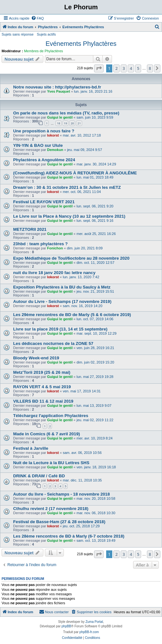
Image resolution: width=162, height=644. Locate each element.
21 (79, 123)
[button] (99, 68)
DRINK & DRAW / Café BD (39, 476)
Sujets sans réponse (18, 34)
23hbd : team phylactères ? (40, 244)
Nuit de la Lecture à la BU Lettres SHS (51, 463)
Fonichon (55, 248)
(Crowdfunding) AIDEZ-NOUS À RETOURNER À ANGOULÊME (75, 173)
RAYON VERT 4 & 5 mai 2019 (42, 387)
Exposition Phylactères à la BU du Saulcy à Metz (62, 287)
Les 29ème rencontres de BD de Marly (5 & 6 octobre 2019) (72, 315)
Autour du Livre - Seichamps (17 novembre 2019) (62, 301)
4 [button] (131, 68)
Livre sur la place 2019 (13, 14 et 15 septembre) (60, 329)
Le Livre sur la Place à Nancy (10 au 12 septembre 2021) (69, 216)
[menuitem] (38, 18)
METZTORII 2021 (30, 229)
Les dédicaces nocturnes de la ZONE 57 (53, 343)
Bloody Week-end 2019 (36, 358)
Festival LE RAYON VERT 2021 (44, 202)
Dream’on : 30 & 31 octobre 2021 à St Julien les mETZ (67, 187)
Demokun (55, 150)
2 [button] (116, 68)
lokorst (53, 135)
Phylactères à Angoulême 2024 (44, 160)
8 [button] (150, 68)
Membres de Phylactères (44, 51)
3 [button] (124, 68)
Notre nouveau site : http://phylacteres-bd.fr (57, 87)
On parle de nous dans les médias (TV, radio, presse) (66, 113)
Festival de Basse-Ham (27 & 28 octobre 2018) (59, 522)
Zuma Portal (94, 622)
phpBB (66, 626)
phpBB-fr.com (89, 632)
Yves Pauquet (59, 91)
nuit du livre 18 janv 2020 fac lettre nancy (54, 273)
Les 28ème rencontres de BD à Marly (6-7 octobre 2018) (69, 536)
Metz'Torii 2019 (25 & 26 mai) (42, 372)
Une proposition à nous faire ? (44, 131)
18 (58, 123)
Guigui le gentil (60, 117)
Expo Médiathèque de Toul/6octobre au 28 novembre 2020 (71, 258)
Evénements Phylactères (81, 44)
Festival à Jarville (31, 448)
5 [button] (138, 68)
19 (65, 123)
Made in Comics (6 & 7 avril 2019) (47, 434)
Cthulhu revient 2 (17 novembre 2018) (51, 509)
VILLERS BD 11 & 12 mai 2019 (43, 401)
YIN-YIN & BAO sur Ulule (38, 145)
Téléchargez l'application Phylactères (51, 416)
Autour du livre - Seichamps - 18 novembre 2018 (61, 494)
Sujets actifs (46, 34)
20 (72, 123)
